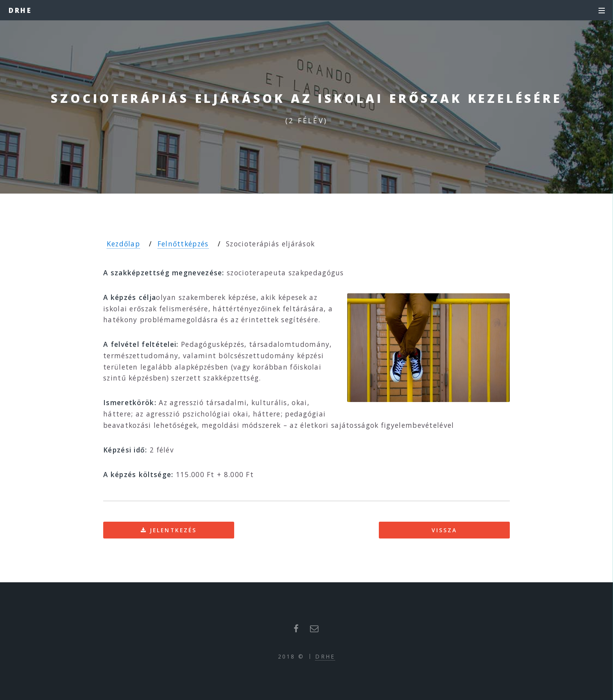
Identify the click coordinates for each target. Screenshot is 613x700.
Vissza (445, 530)
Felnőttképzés (183, 244)
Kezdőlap (123, 244)
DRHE (21, 10)
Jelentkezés (173, 530)
